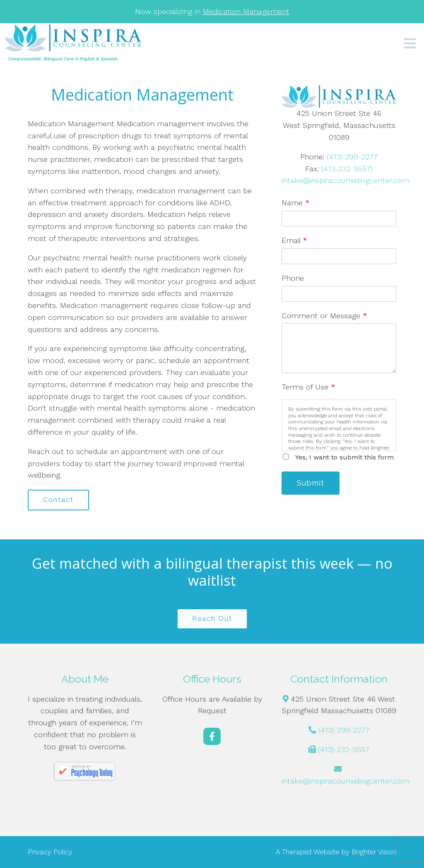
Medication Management (246, 11)
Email (294, 240)
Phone (293, 278)
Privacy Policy (50, 852)
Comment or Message (324, 316)
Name (296, 203)
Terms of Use (308, 387)
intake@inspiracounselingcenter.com (346, 180)
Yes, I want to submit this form (344, 457)
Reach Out (212, 619)
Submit (311, 483)
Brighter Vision (374, 852)
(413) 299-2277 (352, 157)
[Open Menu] (410, 44)
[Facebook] (212, 736)
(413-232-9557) (347, 169)
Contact (58, 500)
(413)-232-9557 (344, 749)
